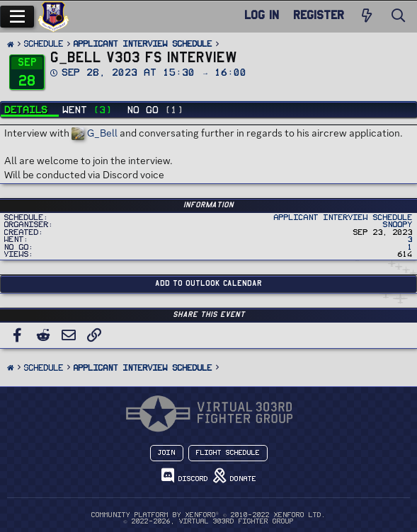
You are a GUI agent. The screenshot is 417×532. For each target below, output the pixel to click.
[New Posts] (367, 17)
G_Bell (95, 133)
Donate (235, 476)
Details (27, 110)
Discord (185, 476)
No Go (156, 110)
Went (88, 110)
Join (167, 453)
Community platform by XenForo (208, 515)
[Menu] (17, 17)
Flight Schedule (228, 453)
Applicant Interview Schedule (343, 218)
